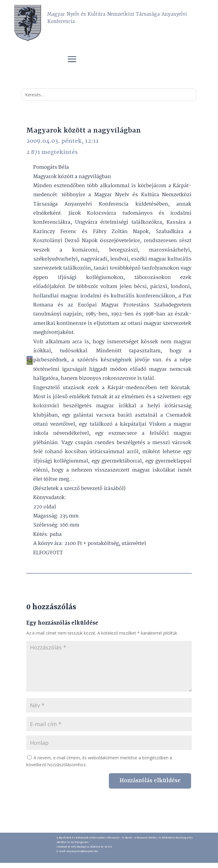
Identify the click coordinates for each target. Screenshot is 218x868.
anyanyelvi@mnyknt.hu (82, 851)
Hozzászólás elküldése (150, 781)
